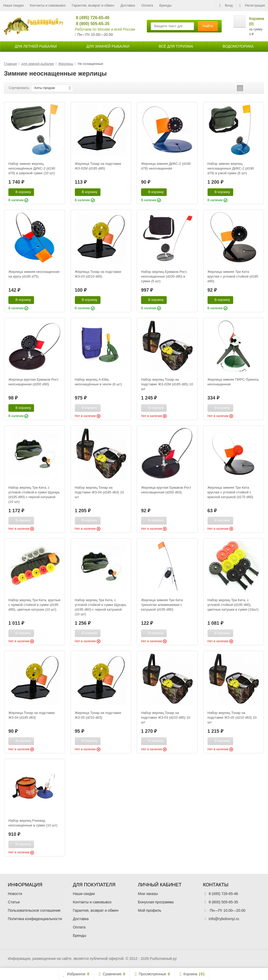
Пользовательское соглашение (34, 910)
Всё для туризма (176, 46)
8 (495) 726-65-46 (90, 18)
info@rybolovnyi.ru (224, 919)
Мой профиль (150, 910)
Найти (208, 26)
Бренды (166, 5)
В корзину (20, 192)
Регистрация (252, 5)
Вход (226, 5)
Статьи (14, 902)
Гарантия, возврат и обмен (93, 5)
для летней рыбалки (36, 46)
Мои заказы (148, 894)
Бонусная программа (156, 902)
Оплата (147, 5)
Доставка (128, 5)
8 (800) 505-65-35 (90, 24)
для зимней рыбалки (108, 46)
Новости (15, 894)
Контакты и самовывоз (48, 5)
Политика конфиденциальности (35, 919)
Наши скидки (13, 5)
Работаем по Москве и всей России (105, 29)
